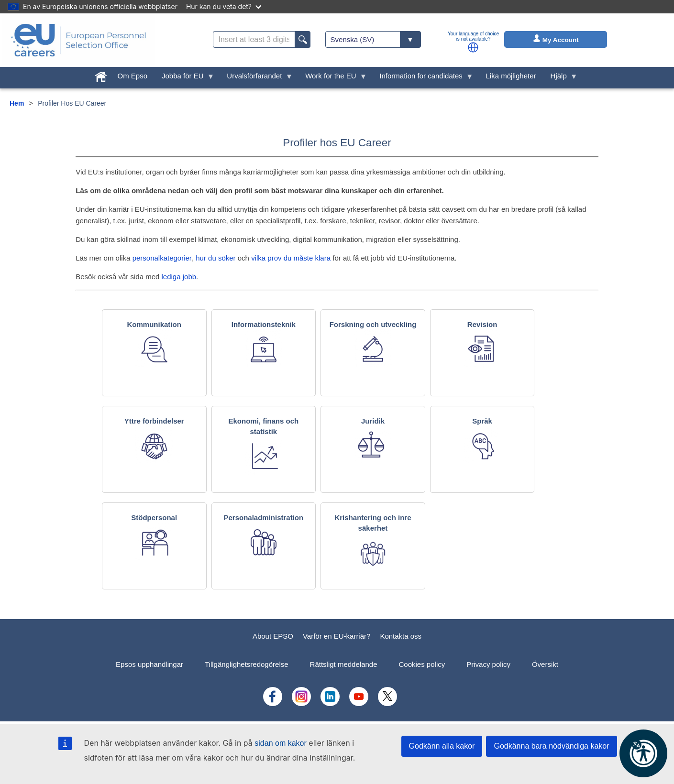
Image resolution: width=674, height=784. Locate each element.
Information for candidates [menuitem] (423, 78)
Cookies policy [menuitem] (422, 664)
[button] (473, 47)
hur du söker (215, 258)
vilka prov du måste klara (291, 258)
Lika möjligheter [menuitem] (511, 76)
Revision (482, 324)
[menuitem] (101, 75)
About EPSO (273, 636)
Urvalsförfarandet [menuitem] (256, 78)
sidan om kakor (281, 743)
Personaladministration (263, 517)
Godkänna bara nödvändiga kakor (551, 746)
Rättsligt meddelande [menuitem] (344, 664)
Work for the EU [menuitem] (332, 78)
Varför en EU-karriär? (337, 636)
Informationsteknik (264, 324)
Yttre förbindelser (154, 421)
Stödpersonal (154, 517)
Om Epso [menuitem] (133, 76)
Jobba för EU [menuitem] (184, 78)
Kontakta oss (401, 636)
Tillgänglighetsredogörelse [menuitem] (247, 664)
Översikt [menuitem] (545, 664)
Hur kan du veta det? (224, 6)
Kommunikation (154, 324)
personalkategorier (162, 258)
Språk (482, 421)
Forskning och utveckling (373, 324)
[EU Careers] (78, 40)
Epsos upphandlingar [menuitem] (149, 664)
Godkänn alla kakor (442, 746)
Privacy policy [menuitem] (488, 664)
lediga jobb (179, 277)
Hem (17, 103)
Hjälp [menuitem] (561, 78)
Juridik (373, 421)
